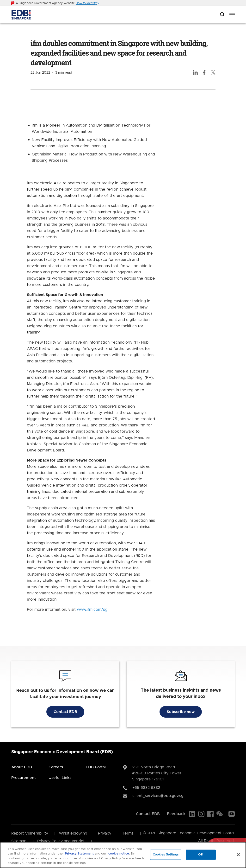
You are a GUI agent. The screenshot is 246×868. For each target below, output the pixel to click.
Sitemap (19, 841)
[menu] (232, 15)
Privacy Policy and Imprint (61, 841)
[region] (123, 855)
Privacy (105, 833)
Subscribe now (181, 712)
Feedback (176, 814)
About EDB (22, 767)
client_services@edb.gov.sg (158, 796)
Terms (128, 833)
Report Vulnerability (30, 833)
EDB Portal (96, 767)
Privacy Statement (79, 854)
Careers (56, 767)
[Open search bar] (222, 15)
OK (201, 855)
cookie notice (119, 854)
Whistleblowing (73, 833)
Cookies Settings (166, 855)
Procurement (24, 778)
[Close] (238, 855)
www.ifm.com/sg (92, 610)
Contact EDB (65, 712)
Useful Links (60, 778)
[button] (88, 3)
